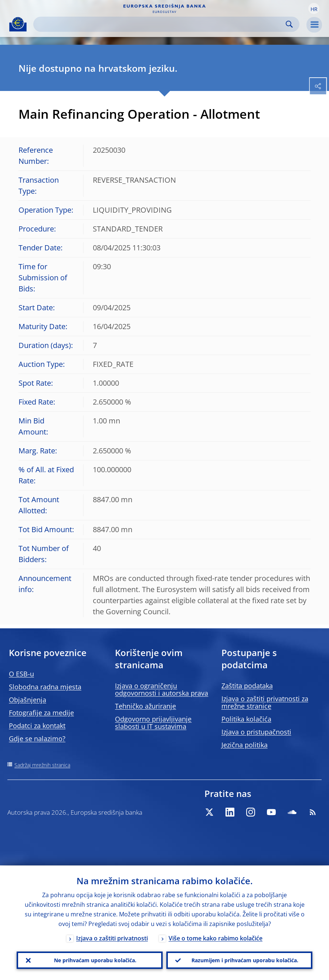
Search (289, 24)
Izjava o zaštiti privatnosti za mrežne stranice (265, 702)
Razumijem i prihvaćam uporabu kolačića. (245, 960)
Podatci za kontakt (37, 726)
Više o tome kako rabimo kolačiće (216, 938)
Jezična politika (245, 745)
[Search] (160, 24)
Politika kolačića (246, 719)
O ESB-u (21, 674)
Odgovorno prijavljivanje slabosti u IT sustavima (153, 723)
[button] (314, 9)
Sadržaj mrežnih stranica (42, 765)
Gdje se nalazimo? (37, 739)
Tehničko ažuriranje (145, 706)
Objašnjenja (28, 700)
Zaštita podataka (247, 686)
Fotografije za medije (41, 713)
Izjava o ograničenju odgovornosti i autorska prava (162, 689)
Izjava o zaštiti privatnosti (112, 938)
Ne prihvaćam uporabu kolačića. (95, 960)
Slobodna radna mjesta (45, 687)
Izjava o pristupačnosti (256, 732)
